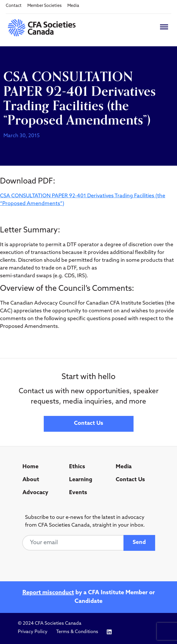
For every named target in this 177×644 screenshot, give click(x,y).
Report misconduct (48, 593)
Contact (14, 6)
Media (73, 6)
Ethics (77, 467)
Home (31, 467)
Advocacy (35, 493)
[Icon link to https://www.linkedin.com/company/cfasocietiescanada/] (109, 632)
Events (78, 493)
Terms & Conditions (77, 632)
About (31, 480)
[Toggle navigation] (164, 27)
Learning (81, 480)
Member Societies (44, 6)
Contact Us (88, 424)
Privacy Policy (33, 632)
